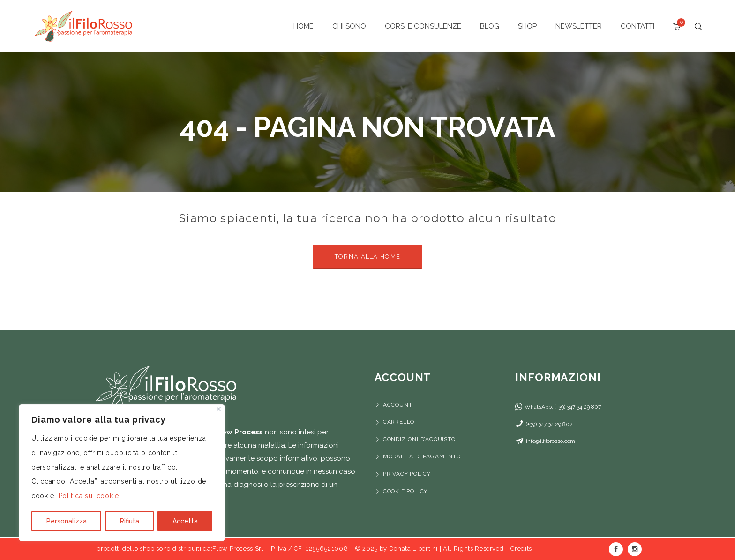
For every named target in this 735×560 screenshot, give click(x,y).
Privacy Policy (407, 474)
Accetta (185, 521)
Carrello (399, 422)
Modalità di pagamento (423, 456)
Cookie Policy (405, 491)
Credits (521, 549)
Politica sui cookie (89, 496)
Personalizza (67, 521)
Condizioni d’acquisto (419, 439)
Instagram (635, 549)
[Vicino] (219, 409)
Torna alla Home (368, 257)
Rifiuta (130, 521)
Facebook (616, 549)
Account (398, 405)
